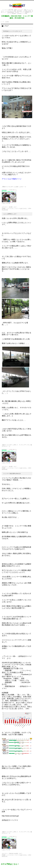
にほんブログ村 (6, 203)
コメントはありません (21, 208)
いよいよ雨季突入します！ (10, 214)
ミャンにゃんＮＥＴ (17, 5)
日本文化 (11, 854)
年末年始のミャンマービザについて (13, 31)
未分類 (11, 207)
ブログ (6, 26)
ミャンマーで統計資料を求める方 (12, 474)
